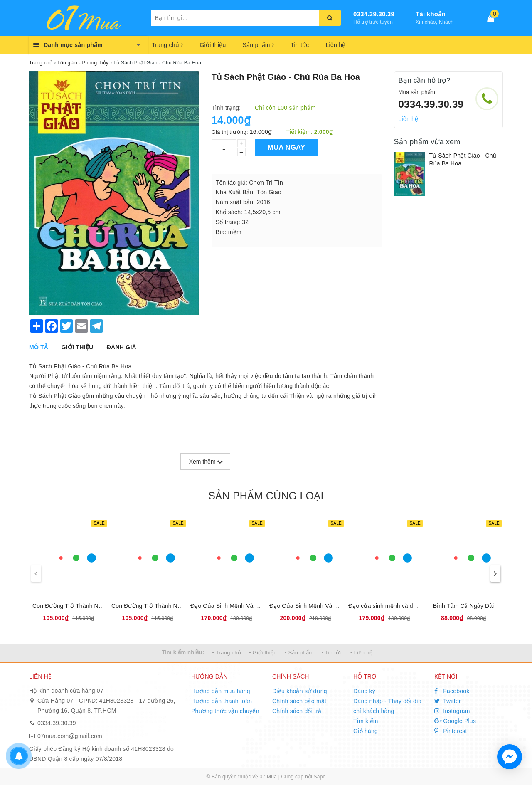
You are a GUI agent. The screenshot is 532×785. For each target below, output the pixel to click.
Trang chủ (167, 45)
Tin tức (300, 45)
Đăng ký (364, 691)
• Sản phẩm (299, 653)
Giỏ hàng (366, 731)
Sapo (320, 777)
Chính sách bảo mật (299, 701)
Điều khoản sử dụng (300, 691)
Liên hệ (336, 45)
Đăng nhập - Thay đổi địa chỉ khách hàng (387, 706)
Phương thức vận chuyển (225, 711)
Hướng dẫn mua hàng (221, 691)
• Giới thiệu (263, 653)
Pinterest (451, 731)
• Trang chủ (227, 653)
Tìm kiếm (366, 721)
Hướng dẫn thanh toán (222, 701)
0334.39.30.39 (374, 14)
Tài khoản (431, 14)
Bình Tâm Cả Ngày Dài (464, 606)
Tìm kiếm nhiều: (183, 652)
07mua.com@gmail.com (70, 736)
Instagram (452, 711)
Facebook (452, 691)
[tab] (38, 347)
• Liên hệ (361, 653)
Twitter (448, 701)
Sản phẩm (258, 45)
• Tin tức (332, 653)
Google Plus (455, 721)
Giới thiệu (213, 45)
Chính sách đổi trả (297, 711)
